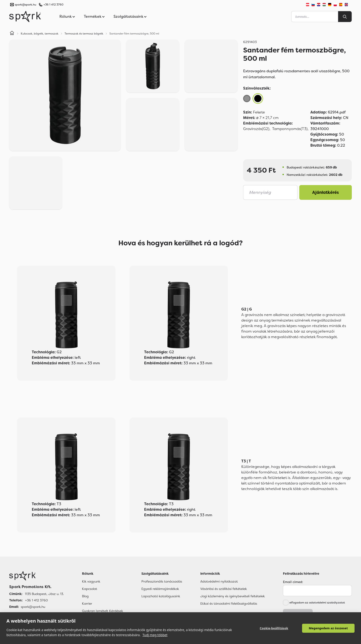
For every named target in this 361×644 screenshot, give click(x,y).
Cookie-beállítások (274, 628)
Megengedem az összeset (328, 628)
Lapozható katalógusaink (161, 596)
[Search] (345, 17)
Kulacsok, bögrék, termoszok (40, 34)
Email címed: (293, 582)
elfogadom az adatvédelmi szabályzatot (317, 603)
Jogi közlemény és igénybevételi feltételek (233, 596)
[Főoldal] (36, 576)
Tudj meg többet (155, 635)
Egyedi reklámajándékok (160, 589)
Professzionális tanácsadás (162, 581)
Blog (85, 596)
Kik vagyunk (91, 581)
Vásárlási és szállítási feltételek (224, 589)
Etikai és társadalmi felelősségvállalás (229, 603)
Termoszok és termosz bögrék (84, 34)
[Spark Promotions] (25, 17)
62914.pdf (328, 112)
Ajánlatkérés (326, 192)
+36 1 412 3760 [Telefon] (36, 600)
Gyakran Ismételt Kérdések (102, 611)
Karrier (87, 603)
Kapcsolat (90, 589)
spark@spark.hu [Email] (33, 607)
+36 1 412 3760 (53, 5)
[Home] (12, 34)
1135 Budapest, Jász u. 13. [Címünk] (44, 594)
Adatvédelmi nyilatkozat (219, 581)
